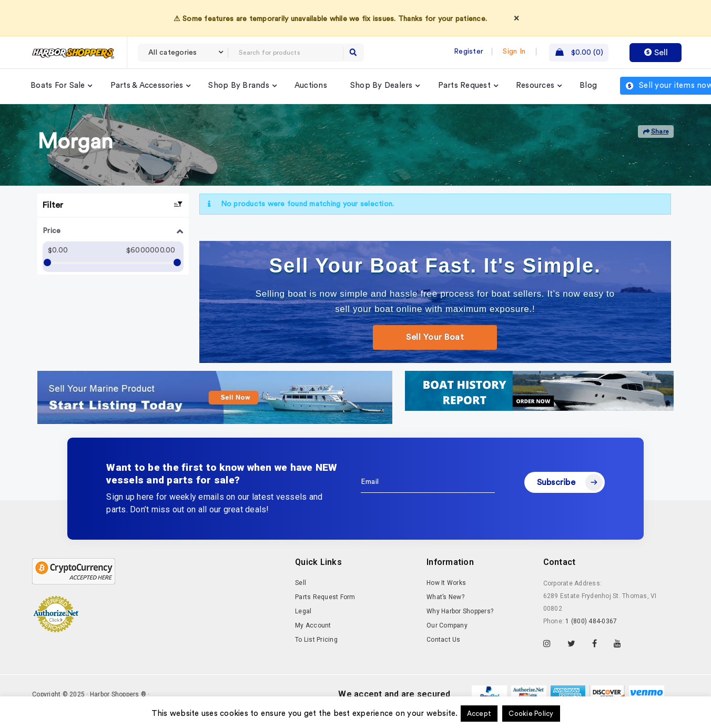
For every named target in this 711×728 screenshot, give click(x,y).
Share (656, 132)
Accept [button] (479, 714)
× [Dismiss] (516, 18)
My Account (313, 625)
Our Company (447, 625)
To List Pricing (316, 640)
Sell (656, 53)
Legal (303, 611)
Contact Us (444, 640)
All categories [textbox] (173, 53)
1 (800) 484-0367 (591, 621)
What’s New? (445, 597)
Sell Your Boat (435, 337)
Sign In (514, 52)
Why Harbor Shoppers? (460, 611)
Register (469, 52)
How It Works (446, 583)
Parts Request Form (325, 597)
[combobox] (183, 53)
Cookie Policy (531, 714)
